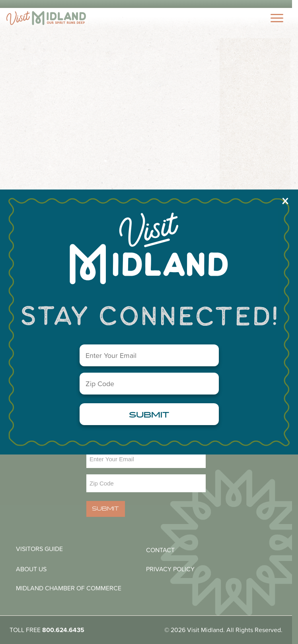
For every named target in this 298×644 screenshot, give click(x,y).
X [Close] (285, 201)
